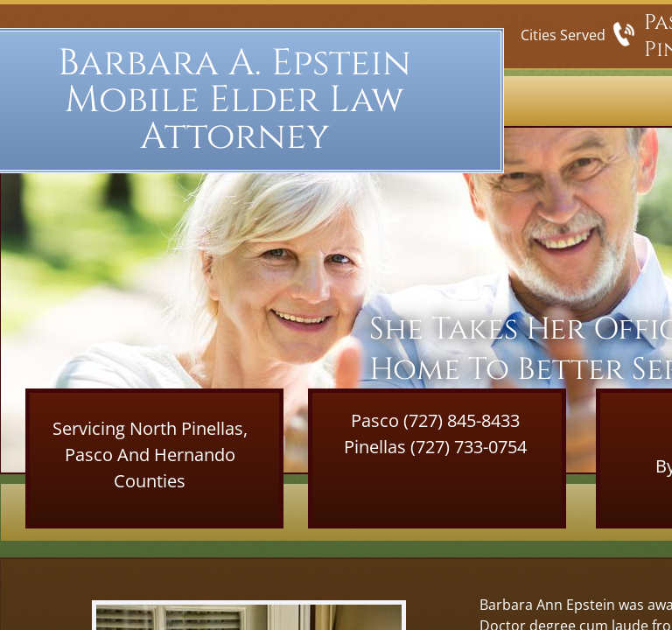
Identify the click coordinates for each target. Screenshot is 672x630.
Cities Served (563, 35)
